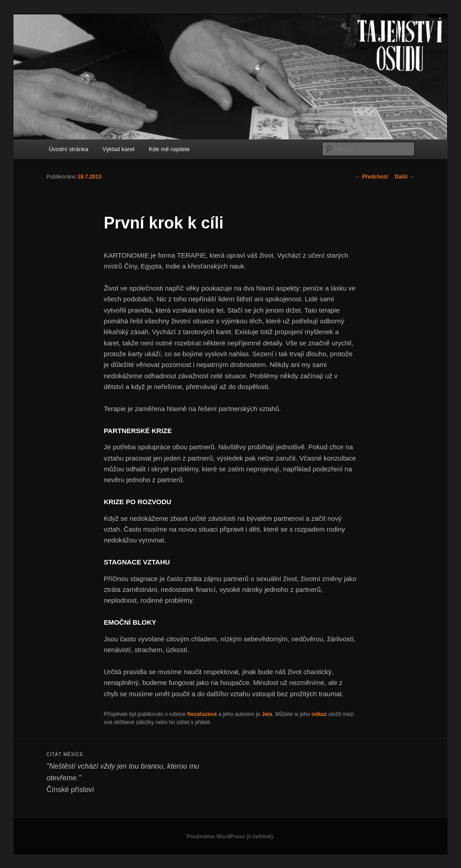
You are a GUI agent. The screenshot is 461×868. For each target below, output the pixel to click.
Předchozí (372, 177)
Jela (267, 714)
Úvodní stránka (68, 149)
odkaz (319, 714)
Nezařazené (202, 714)
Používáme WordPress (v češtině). (230, 837)
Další (405, 177)
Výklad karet (118, 149)
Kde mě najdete (169, 149)
